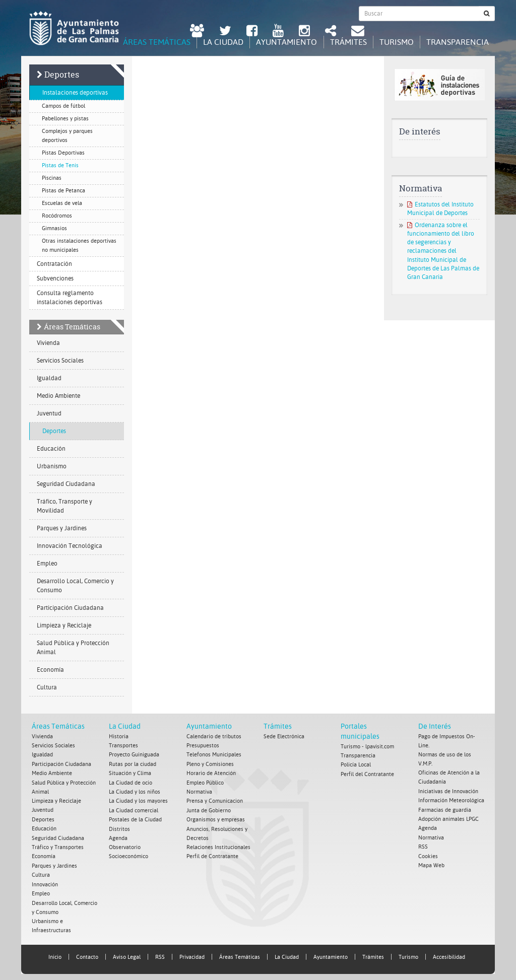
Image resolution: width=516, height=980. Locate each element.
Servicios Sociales (60, 361)
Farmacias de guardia (445, 809)
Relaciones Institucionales (218, 845)
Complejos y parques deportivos (67, 136)
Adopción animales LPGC (448, 818)
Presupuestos (203, 746)
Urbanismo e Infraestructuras (51, 922)
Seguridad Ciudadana (66, 484)
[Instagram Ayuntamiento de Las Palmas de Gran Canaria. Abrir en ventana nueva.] (304, 32)
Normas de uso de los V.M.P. (445, 759)
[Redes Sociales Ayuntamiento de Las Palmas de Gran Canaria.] (331, 32)
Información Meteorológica (451, 800)
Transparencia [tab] (457, 42)
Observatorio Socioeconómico (128, 850)
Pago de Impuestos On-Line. (447, 741)
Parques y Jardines (62, 529)
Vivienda (48, 343)
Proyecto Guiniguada (134, 755)
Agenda (118, 836)
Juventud (49, 414)
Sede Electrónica (284, 737)
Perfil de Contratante (212, 854)
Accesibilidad (449, 954)
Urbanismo (52, 467)
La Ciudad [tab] (215, 42)
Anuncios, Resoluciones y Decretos (217, 832)
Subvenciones (55, 279)
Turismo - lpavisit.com (367, 747)
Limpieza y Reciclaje (64, 626)
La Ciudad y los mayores (138, 800)
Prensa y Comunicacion (215, 800)
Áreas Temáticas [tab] (146, 42)
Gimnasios (54, 229)
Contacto (87, 954)
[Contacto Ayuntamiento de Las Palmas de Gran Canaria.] (358, 32)
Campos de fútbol (63, 107)
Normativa (199, 791)
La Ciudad (125, 727)
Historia (119, 737)
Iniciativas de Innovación (448, 791)
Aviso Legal (127, 954)
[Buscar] (487, 14)
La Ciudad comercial (134, 809)
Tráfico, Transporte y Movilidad (64, 507)
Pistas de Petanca (63, 191)
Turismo (408, 954)
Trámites (278, 727)
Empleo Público (205, 782)
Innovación (45, 882)
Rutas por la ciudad (133, 764)
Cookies (428, 854)
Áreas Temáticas (72, 327)
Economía (50, 670)
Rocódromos (57, 216)
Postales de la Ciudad (135, 818)
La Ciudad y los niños (135, 791)
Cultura (47, 688)
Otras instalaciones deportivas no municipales (79, 246)
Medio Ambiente (58, 396)
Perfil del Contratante (367, 774)
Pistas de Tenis (60, 166)
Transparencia (358, 756)
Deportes (62, 75)
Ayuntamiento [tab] (280, 42)
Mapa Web (431, 863)
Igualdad (49, 379)
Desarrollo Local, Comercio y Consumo (75, 586)
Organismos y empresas (216, 818)
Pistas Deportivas (63, 153)
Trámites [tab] (343, 42)
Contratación (54, 264)
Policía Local (356, 765)
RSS (423, 845)
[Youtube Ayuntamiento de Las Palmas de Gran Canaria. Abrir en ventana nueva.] (278, 32)
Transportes (123, 746)
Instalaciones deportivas (75, 93)
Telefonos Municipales (214, 755)
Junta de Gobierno (209, 809)
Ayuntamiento (209, 727)
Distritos (119, 827)
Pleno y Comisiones (210, 764)
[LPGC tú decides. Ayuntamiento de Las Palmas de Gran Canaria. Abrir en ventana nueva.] (197, 32)
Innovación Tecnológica (70, 546)
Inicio (55, 954)
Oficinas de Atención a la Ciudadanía (449, 777)
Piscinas (52, 179)
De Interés (435, 727)
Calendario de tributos (214, 737)
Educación (51, 449)
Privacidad (192, 954)
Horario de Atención (211, 773)
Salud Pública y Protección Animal (73, 648)
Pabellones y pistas (65, 119)
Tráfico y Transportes (58, 845)
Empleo (47, 564)
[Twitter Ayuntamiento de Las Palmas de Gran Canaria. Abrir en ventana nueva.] (225, 32)
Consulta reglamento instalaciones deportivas (70, 298)
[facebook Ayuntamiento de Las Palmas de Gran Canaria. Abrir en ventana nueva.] (252, 32)
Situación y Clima (130, 773)
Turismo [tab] (394, 42)
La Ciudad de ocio (131, 782)
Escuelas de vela (62, 204)
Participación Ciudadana (70, 608)
